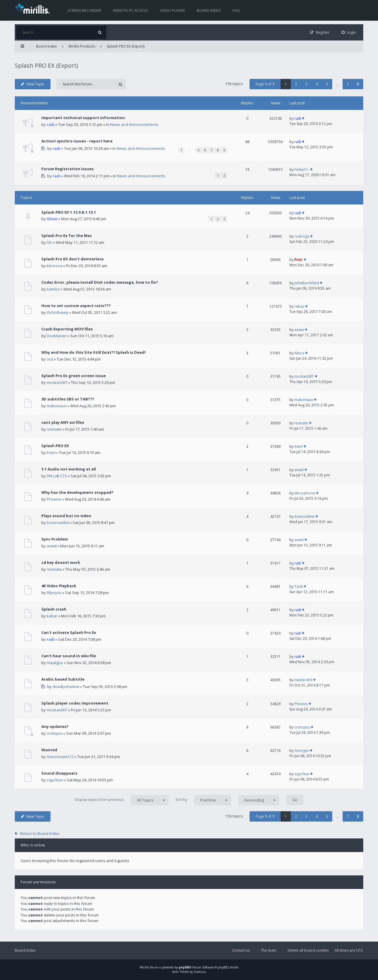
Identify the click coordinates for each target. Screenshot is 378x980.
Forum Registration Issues (67, 169)
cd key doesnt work (61, 562)
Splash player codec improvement (75, 703)
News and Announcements (134, 124)
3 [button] (306, 84)
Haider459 (303, 680)
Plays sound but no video (66, 516)
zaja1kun (55, 780)
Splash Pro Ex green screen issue (74, 376)
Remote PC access (131, 10)
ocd (50, 359)
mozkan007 (57, 382)
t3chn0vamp (58, 312)
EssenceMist (58, 523)
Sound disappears (59, 773)
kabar (52, 616)
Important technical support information (83, 118)
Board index (209, 10)
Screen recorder (84, 10)
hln (49, 242)
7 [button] (348, 84)
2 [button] (296, 84)
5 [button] (327, 84)
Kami (51, 452)
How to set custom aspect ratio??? (76, 306)
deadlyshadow (66, 687)
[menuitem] (349, 32)
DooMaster (57, 336)
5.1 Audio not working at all (69, 469)
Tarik (299, 586)
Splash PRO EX (55, 446)
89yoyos (54, 593)
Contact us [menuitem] (241, 950)
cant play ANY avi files (63, 422)
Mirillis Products (82, 46)
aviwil (299, 470)
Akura (299, 353)
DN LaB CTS (57, 476)
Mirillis (144, 967)
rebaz (299, 306)
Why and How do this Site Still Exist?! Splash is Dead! (93, 352)
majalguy (55, 663)
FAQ (236, 10)
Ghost (52, 219)
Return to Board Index (40, 833)
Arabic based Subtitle (63, 679)
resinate (54, 429)
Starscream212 (60, 757)
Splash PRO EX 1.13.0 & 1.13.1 (69, 212)
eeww (299, 330)
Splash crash (54, 609)
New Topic (33, 84)
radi (51, 124)
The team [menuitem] (269, 950)
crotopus (55, 733)
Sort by (203, 800)
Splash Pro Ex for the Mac (67, 236)
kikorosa (54, 266)
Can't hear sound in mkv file (69, 656)
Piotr (299, 260)
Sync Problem (55, 539)
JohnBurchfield (307, 283)
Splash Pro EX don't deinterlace (72, 259)
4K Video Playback (59, 586)
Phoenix (54, 499)
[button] (358, 84)
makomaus (57, 406)
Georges (302, 751)
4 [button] (317, 84)
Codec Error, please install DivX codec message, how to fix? (100, 282)
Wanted (49, 750)
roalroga (302, 236)
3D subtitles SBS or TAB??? (68, 399)
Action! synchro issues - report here (77, 141)
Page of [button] (265, 84)
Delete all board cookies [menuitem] (308, 950)
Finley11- (302, 169)
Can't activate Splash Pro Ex (69, 632)
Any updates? (55, 726)
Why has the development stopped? (77, 492)
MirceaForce (305, 493)
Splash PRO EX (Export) (126, 46)
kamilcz (53, 289)
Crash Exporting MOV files (67, 329)
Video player (172, 10)
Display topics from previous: (122, 800)
